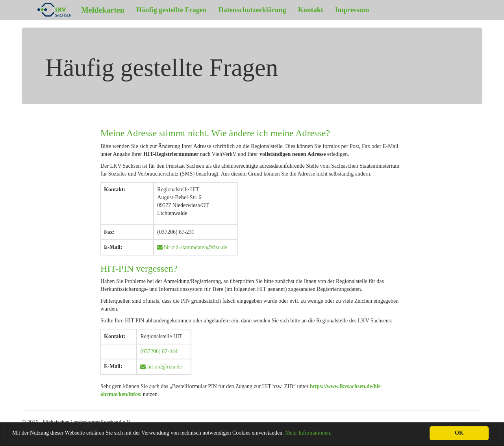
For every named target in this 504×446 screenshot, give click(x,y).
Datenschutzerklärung (252, 10)
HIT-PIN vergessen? (139, 268)
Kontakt (311, 10)
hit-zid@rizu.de (164, 367)
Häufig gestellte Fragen (171, 10)
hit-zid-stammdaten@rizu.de (195, 247)
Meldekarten (76, 10)
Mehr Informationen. (308, 433)
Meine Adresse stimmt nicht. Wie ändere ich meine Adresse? (215, 133)
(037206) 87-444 (159, 351)
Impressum (352, 10)
